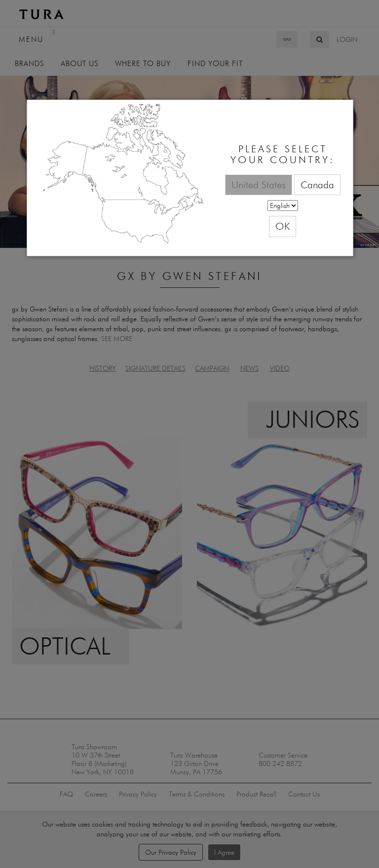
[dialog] (190, 178)
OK (283, 226)
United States (259, 185)
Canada (317, 185)
